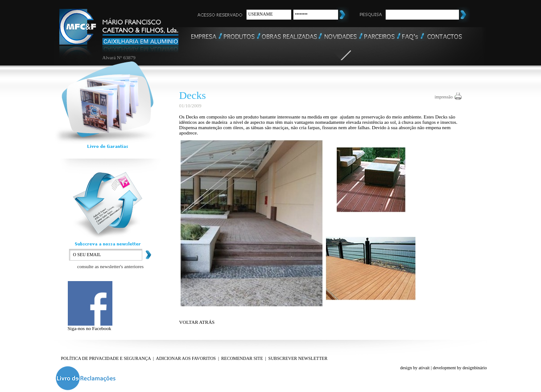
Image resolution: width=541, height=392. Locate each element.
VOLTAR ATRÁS (197, 322)
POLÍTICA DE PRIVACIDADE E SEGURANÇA (106, 358)
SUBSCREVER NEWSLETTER (298, 358)
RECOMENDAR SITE (242, 358)
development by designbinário (460, 368)
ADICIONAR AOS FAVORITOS (186, 358)
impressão (444, 97)
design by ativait (415, 368)
